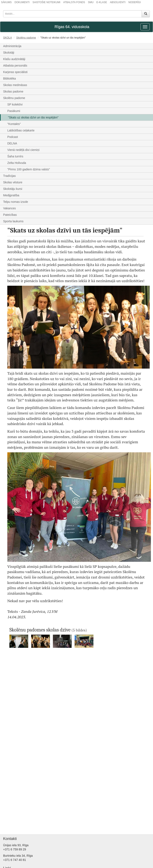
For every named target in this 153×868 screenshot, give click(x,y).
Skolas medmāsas (15, 85)
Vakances (9, 208)
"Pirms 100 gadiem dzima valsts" (29, 169)
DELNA (12, 143)
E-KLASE (102, 2)
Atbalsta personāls (15, 66)
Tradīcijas (9, 176)
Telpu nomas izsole (16, 202)
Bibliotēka (10, 78)
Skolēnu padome (26, 38)
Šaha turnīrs (15, 156)
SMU (91, 2)
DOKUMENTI (22, 2)
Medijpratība (11, 195)
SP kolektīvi (15, 104)
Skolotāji (9, 53)
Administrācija (12, 46)
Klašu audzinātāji (14, 59)
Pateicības (10, 215)
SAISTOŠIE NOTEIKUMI (46, 2)
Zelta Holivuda (17, 163)
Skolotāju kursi (13, 189)
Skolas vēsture (13, 182)
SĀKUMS (6, 2)
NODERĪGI (135, 2)
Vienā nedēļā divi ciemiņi (23, 150)
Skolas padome (13, 91)
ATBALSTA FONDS (74, 2)
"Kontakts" (14, 124)
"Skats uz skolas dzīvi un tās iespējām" (33, 117)
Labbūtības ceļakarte (21, 130)
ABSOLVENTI (118, 2)
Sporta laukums (13, 221)
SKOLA (8, 38)
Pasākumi (14, 111)
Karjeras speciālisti (15, 72)
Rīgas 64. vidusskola (72, 27)
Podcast (13, 137)
